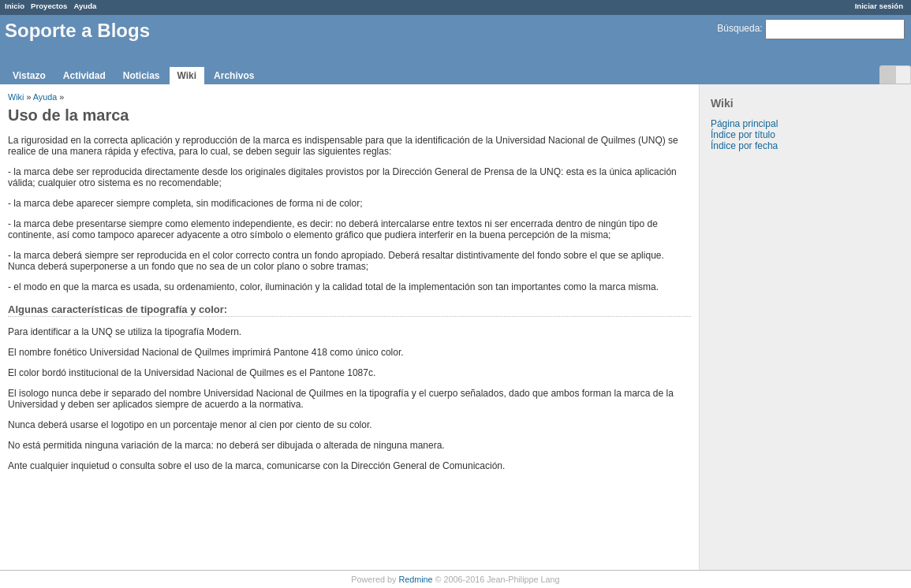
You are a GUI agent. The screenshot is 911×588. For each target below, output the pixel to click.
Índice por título (743, 135)
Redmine (415, 579)
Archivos (234, 76)
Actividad (84, 76)
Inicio (15, 6)
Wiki (187, 76)
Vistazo (29, 76)
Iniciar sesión (879, 6)
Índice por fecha (744, 146)
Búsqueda (738, 28)
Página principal (744, 124)
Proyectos (49, 6)
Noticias (142, 76)
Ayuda (85, 6)
